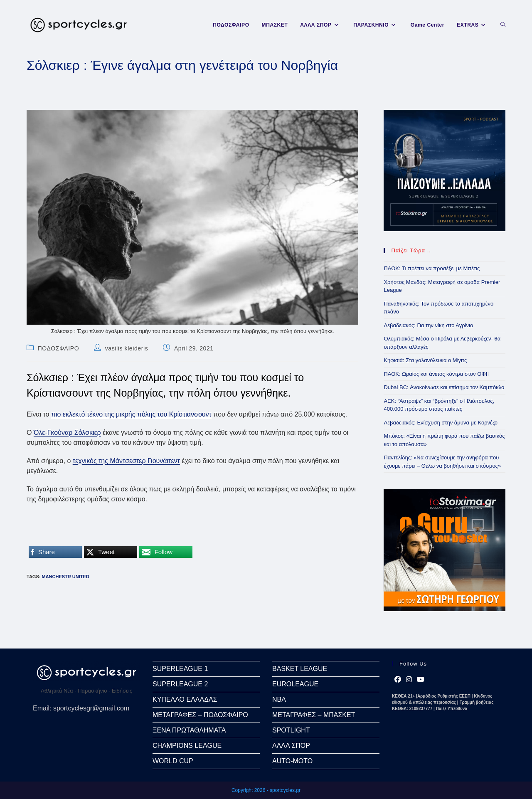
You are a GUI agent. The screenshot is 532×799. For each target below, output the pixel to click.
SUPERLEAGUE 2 (180, 684)
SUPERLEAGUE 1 (180, 669)
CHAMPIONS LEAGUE (187, 746)
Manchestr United (65, 577)
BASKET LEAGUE (300, 669)
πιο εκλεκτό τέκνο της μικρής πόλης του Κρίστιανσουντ (131, 414)
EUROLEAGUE (295, 684)
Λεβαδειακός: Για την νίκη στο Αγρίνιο (428, 325)
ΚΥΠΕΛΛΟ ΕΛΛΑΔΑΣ (185, 699)
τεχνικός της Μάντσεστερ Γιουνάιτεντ (126, 461)
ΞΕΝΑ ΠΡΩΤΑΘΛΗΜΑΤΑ (189, 730)
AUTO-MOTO (292, 761)
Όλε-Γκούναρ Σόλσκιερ (67, 433)
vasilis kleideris (127, 348)
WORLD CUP (173, 761)
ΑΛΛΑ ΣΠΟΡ (291, 746)
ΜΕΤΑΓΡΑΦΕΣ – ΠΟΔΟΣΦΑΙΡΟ (200, 715)
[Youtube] (421, 680)
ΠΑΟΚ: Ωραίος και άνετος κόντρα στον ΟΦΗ (437, 374)
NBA (279, 699)
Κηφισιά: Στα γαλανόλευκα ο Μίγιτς (425, 360)
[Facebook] (398, 680)
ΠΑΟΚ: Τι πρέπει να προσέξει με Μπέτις (432, 268)
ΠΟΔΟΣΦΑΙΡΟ (59, 348)
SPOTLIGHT (291, 730)
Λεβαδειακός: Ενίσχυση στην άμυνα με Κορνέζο (441, 423)
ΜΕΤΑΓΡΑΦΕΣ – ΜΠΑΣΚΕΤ (314, 715)
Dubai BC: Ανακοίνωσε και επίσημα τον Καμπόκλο (444, 387)
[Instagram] (409, 680)
